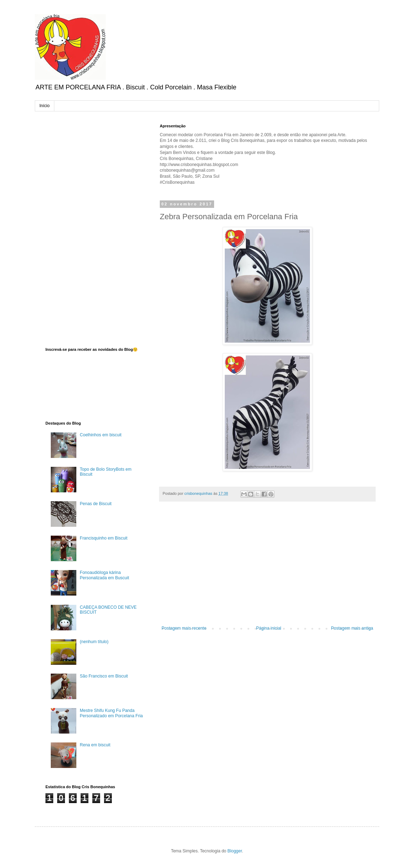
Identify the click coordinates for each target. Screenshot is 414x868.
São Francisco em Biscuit (104, 676)
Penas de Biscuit (96, 504)
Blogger (235, 851)
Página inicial (269, 628)
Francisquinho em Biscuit (104, 538)
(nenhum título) (94, 642)
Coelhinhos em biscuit (101, 435)
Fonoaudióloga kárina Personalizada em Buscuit (105, 575)
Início (45, 106)
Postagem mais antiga (352, 628)
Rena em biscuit (95, 745)
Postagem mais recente (184, 628)
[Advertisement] (267, 567)
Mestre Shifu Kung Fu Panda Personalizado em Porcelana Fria (111, 713)
